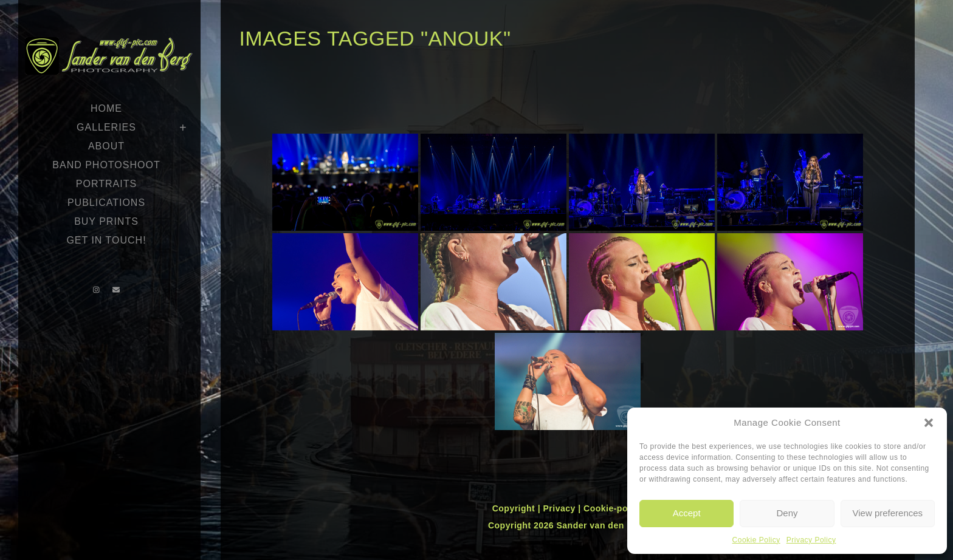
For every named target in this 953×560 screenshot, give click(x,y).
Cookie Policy (756, 540)
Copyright (515, 508)
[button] (929, 423)
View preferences (888, 513)
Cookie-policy (613, 508)
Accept (687, 513)
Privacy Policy (811, 540)
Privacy (560, 508)
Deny (787, 513)
